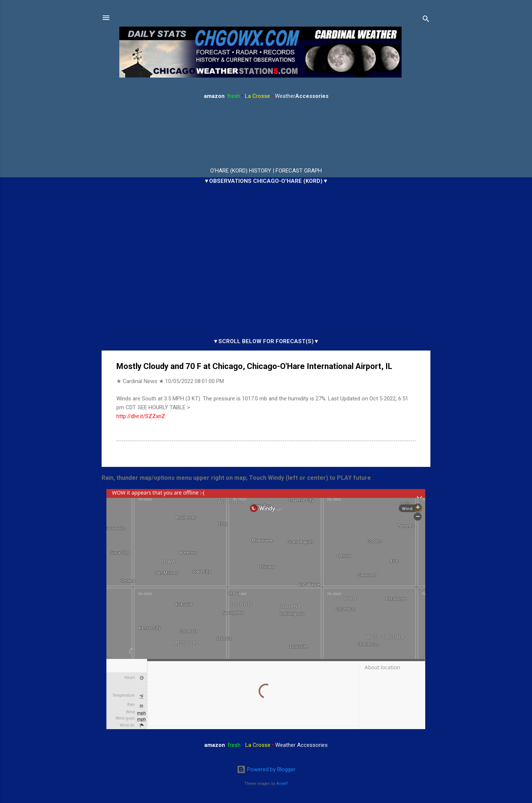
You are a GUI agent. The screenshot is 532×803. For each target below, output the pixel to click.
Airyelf (282, 784)
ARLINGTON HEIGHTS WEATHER (266, 134)
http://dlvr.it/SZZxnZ (141, 416)
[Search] (426, 20)
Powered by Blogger (266, 769)
